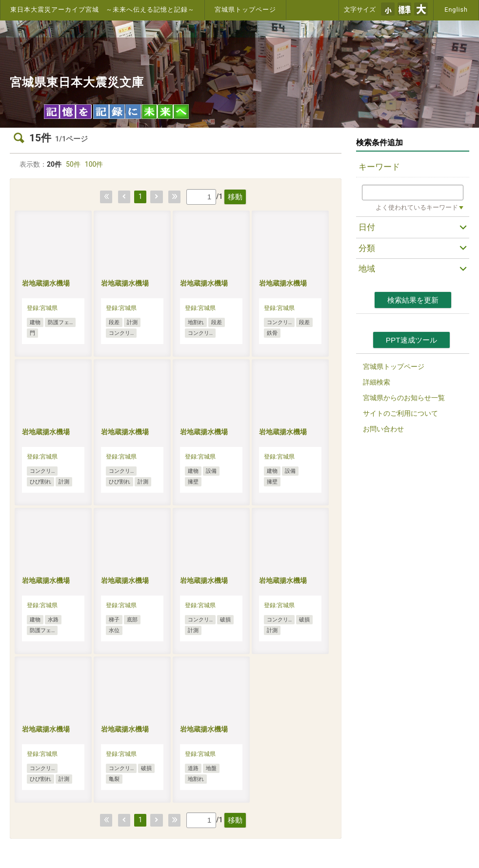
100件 (94, 164)
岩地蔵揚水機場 (46, 283)
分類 (367, 248)
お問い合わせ (383, 429)
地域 (367, 269)
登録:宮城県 (42, 308)
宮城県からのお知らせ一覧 (404, 398)
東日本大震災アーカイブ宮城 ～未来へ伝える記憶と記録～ (102, 10)
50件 (73, 164)
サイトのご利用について (400, 413)
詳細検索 (377, 382)
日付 (367, 227)
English (456, 10)
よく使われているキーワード (417, 207)
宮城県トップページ (245, 10)
